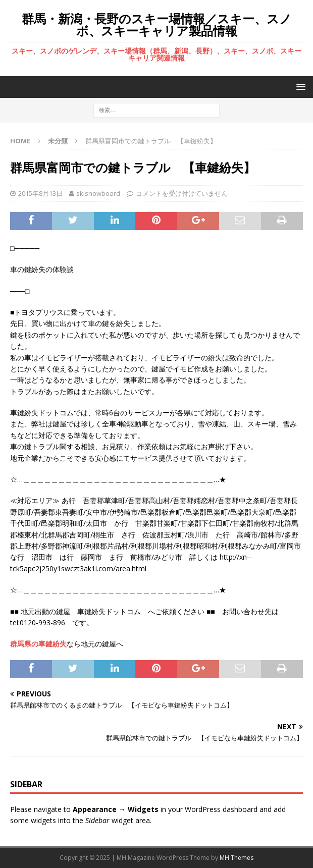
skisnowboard (98, 193)
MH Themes (237, 858)
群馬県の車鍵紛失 (38, 644)
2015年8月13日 (40, 193)
